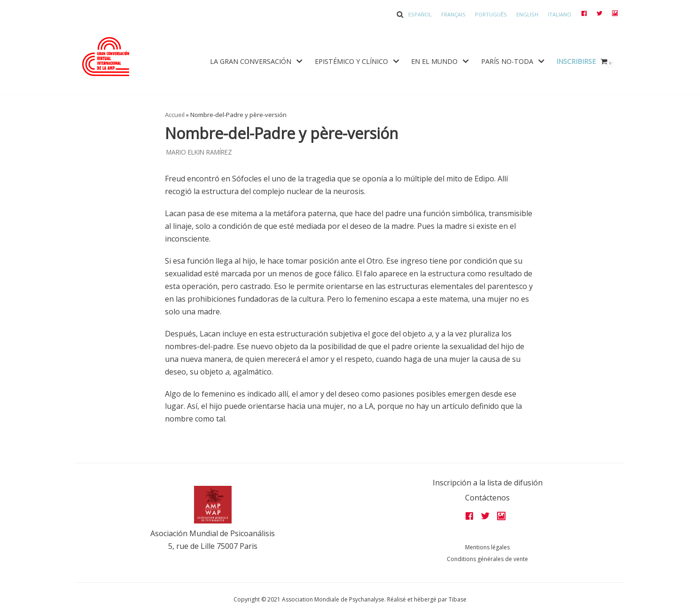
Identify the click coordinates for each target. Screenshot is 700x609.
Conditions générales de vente (487, 559)
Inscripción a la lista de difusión (488, 483)
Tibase (458, 599)
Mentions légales (487, 547)
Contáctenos (487, 498)
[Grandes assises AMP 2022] (106, 57)
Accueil (175, 115)
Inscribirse (576, 61)
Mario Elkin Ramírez (199, 152)
